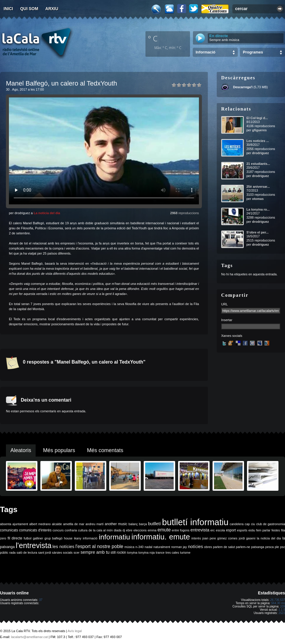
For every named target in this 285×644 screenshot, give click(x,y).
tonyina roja (147, 553)
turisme (185, 553)
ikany (78, 538)
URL (224, 304)
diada (118, 530)
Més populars (59, 450)
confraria (71, 530)
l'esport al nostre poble (99, 546)
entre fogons (181, 530)
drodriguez (261, 153)
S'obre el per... (258, 232)
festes (275, 530)
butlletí (155, 524)
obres (208, 547)
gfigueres (259, 130)
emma (152, 530)
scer (77, 553)
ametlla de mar (74, 524)
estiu (252, 530)
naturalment (162, 547)
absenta (6, 524)
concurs (58, 530)
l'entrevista (34, 545)
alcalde (57, 524)
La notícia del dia (47, 213)
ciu (253, 524)
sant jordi (45, 553)
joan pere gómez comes (220, 538)
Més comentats (105, 450)
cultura (83, 530)
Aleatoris (21, 450)
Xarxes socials (232, 336)
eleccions (140, 530)
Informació (205, 52)
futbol (28, 538)
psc (282, 547)
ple (277, 547)
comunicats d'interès (35, 530)
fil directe (15, 538)
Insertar (227, 320)
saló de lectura (27, 553)
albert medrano (40, 524)
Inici (8, 9)
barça (143, 524)
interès (196, 538)
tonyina (132, 553)
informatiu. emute (161, 537)
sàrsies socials (62, 553)
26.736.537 (278, 600)
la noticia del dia (269, 538)
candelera (237, 524)
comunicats (9, 530)
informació (90, 538)
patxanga (258, 547)
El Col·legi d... (257, 118)
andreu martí (95, 524)
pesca (270, 547)
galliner (38, 538)
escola (220, 530)
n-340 (139, 547)
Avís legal (75, 631)
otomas (258, 199)
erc (213, 530)
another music (116, 524)
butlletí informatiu (195, 522)
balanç (133, 524)
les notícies (64, 547)
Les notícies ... (258, 141)
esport (231, 530)
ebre (129, 530)
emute (164, 530)
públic (4, 553)
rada (12, 553)
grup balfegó (54, 538)
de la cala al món (100, 530)
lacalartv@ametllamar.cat (29, 637)
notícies (195, 547)
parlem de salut (224, 547)
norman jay (179, 547)
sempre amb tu (95, 552)
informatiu (114, 537)
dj (124, 530)
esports (242, 530)
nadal (148, 547)
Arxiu (52, 9)
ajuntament (20, 524)
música (129, 547)
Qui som (29, 9)
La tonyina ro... (258, 209)
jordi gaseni (247, 538)
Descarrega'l (243, 87)
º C (153, 38)
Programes (253, 52)
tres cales (172, 553)
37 (41, 600)
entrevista (200, 530)
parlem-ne (243, 547)
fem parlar (263, 530)
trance (160, 553)
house (68, 538)
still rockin (118, 553)
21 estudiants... (258, 164)
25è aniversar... (258, 187)
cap (247, 524)
